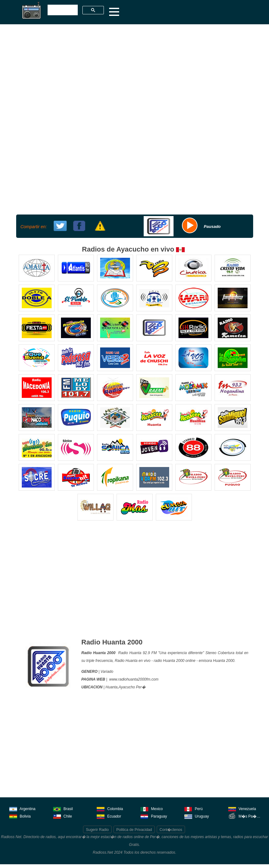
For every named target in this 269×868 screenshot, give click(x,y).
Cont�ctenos (171, 830)
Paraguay (154, 816)
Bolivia (20, 816)
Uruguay (197, 816)
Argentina (22, 808)
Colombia (110, 808)
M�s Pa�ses (245, 816)
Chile (63, 816)
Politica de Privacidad (134, 830)
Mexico (152, 808)
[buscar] (62, 10)
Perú (194, 808)
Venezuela (242, 808)
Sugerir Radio (97, 830)
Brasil (63, 808)
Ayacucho (127, 687)
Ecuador (109, 816)
